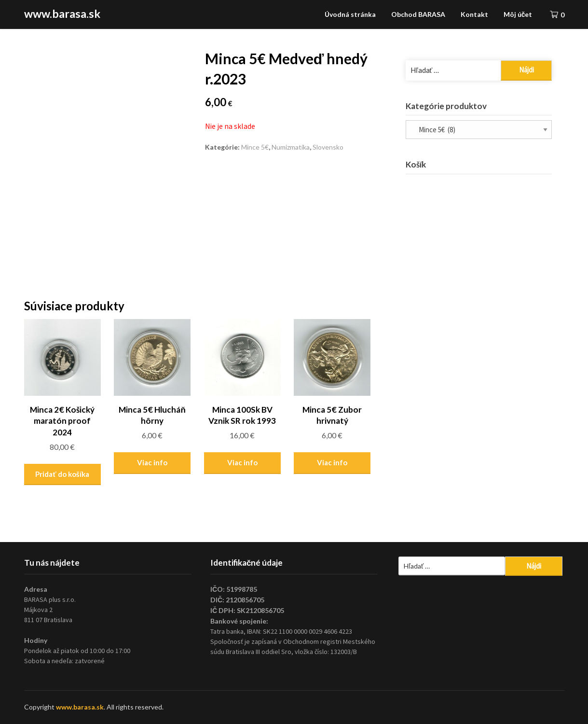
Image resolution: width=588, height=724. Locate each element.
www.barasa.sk (62, 14)
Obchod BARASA (418, 14)
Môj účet (518, 14)
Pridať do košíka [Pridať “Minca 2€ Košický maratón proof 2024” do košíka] (62, 474)
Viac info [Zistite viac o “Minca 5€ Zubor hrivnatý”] (332, 462)
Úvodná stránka (350, 14)
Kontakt (474, 14)
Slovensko (328, 147)
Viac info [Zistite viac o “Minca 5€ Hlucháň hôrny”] (152, 462)
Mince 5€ (255, 147)
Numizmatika (291, 147)
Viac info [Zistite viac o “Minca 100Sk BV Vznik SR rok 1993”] (242, 462)
